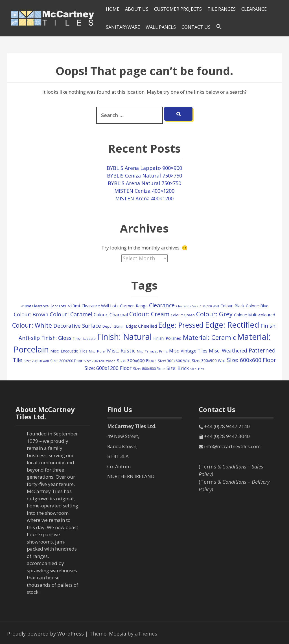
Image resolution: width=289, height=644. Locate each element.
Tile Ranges (222, 9)
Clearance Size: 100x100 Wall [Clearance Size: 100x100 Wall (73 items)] (198, 306)
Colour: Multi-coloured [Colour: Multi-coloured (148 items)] (255, 315)
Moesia (118, 634)
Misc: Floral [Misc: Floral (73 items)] (97, 351)
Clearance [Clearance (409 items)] (162, 305)
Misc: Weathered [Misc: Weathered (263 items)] (228, 351)
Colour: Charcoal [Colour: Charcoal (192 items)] (111, 315)
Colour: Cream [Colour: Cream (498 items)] (149, 314)
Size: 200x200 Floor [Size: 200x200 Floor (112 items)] (66, 361)
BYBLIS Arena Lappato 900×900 (144, 168)
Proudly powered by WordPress (45, 634)
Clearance (254, 9)
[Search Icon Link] (219, 27)
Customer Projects (178, 9)
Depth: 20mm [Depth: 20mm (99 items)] (113, 326)
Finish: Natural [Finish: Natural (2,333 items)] (124, 337)
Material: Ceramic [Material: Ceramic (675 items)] (209, 337)
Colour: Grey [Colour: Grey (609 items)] (214, 314)
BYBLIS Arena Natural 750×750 (144, 183)
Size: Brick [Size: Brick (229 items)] (178, 368)
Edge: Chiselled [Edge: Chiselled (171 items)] (141, 326)
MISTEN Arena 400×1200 (144, 198)
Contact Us (196, 27)
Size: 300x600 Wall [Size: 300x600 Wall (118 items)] (174, 361)
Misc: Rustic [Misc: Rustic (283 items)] (121, 351)
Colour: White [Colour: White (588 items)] (32, 325)
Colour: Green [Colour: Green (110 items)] (183, 315)
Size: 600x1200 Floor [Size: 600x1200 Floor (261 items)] (108, 368)
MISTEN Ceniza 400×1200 (144, 191)
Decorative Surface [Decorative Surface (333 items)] (77, 326)
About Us (137, 9)
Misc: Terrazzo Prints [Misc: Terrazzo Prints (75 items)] (152, 351)
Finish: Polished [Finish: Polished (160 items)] (167, 338)
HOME (113, 9)
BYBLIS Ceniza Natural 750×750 (144, 176)
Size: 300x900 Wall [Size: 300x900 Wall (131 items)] (209, 361)
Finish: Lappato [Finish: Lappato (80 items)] (84, 339)
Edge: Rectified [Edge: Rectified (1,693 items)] (232, 325)
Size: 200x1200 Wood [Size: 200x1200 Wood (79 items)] (100, 361)
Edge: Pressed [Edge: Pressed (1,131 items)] (181, 325)
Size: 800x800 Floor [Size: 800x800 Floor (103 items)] (149, 369)
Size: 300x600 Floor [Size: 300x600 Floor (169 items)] (137, 360)
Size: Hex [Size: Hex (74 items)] (197, 369)
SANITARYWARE (123, 27)
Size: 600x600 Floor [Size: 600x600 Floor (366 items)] (251, 360)
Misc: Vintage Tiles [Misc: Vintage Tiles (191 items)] (188, 351)
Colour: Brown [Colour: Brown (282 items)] (31, 314)
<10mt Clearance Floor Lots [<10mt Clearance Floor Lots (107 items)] (43, 306)
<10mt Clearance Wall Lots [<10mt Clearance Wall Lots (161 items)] (93, 306)
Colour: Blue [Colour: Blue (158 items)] (257, 306)
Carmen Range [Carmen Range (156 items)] (134, 306)
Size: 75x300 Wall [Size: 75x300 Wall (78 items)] (36, 361)
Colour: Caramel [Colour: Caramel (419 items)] (71, 314)
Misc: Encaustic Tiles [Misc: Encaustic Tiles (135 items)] (69, 351)
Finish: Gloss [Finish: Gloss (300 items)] (56, 338)
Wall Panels (161, 27)
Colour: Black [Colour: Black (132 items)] (232, 306)
